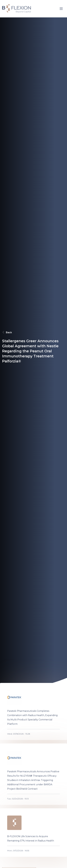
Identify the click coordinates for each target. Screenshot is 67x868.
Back (7, 332)
